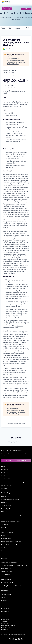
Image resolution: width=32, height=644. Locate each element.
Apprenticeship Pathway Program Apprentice (13, 515)
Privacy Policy (5, 619)
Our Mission (5, 470)
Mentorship (5, 496)
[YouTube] (16, 639)
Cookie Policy (5, 623)
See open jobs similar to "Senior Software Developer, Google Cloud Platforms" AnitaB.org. (16, 62)
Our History (5, 473)
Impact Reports (6, 568)
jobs (9, 28)
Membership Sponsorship (9, 545)
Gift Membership (7, 554)
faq (26, 9)
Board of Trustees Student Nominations (13, 482)
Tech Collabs (6, 524)
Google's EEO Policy (19, 359)
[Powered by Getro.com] (16, 438)
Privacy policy (12, 442)
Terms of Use (5, 621)
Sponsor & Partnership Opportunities (11, 542)
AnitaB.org (23, 634)
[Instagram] (3, 9)
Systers (4, 551)
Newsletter (5, 612)
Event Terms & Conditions (8, 625)
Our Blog (5, 597)
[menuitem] (17, 85)
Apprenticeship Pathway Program (10, 499)
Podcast (5, 600)
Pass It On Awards (7, 583)
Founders (4, 503)
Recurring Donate (6, 539)
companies (17, 28)
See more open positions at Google (16, 424)
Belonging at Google (13, 363)
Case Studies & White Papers (10, 562)
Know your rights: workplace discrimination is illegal (16, 361)
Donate (3, 535)
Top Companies (7, 575)
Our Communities (6, 548)
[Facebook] (7, 9)
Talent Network (6, 506)
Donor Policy (5, 630)
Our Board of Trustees (7, 479)
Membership (6, 509)
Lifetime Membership (7, 512)
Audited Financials (7, 485)
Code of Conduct (6, 627)
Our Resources (7, 594)
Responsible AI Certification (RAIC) (11, 521)
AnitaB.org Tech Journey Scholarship (12, 586)
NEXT (3, 518)
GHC (4, 527)
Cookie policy (19, 442)
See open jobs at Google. (14, 58)
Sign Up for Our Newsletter (16, 460)
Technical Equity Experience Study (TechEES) (14, 565)
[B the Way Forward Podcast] (22, 639)
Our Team (4, 476)
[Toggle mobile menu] (29, 2)
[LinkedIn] (11, 9)
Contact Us (5, 608)
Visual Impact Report (7, 571)
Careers (5, 488)
